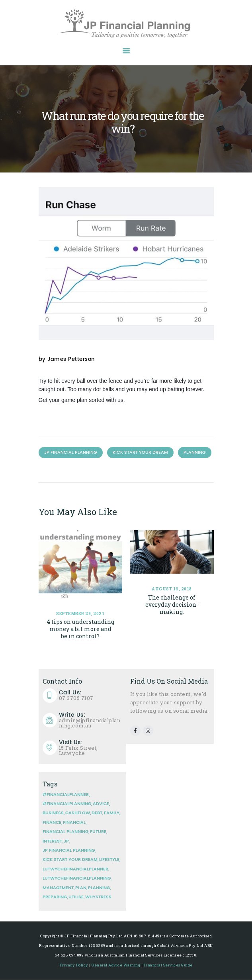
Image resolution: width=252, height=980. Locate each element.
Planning (195, 453)
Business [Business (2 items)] (53, 813)
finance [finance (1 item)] (52, 823)
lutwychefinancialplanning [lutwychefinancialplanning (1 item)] (77, 878)
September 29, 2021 (80, 614)
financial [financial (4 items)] (74, 823)
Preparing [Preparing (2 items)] (55, 897)
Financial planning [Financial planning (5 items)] (65, 832)
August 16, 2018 (172, 589)
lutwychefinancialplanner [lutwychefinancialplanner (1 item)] (75, 869)
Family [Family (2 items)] (112, 813)
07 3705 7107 (91, 695)
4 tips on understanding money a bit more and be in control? (80, 629)
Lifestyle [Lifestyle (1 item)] (109, 860)
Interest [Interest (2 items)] (52, 841)
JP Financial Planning (71, 453)
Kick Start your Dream (140, 453)
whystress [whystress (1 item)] (98, 897)
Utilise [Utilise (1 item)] (76, 897)
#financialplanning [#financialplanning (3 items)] (67, 804)
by (67, 360)
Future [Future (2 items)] (98, 832)
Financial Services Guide (168, 965)
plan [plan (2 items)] (81, 888)
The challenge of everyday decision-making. (172, 605)
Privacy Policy (74, 965)
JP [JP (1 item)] (66, 841)
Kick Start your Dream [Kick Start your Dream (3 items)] (70, 860)
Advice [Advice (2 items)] (101, 804)
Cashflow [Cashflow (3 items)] (78, 813)
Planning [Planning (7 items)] (99, 888)
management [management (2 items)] (58, 888)
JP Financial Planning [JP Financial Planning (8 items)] (69, 851)
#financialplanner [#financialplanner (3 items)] (66, 795)
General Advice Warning (116, 965)
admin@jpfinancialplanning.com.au (91, 721)
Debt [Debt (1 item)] (97, 813)
